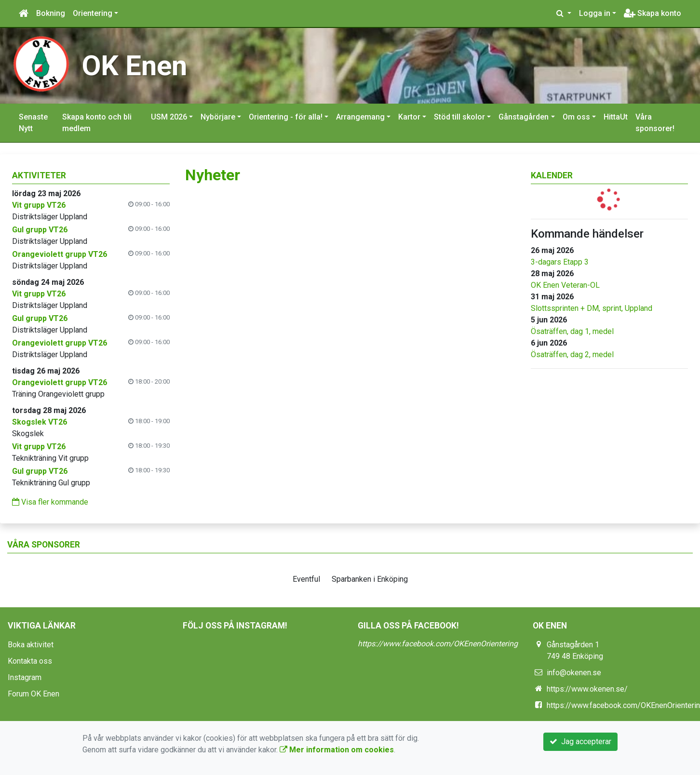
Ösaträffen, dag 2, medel (572, 354)
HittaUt (616, 117)
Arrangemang (360, 117)
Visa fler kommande (50, 502)
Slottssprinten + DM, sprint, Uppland (592, 308)
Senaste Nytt (33, 123)
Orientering (93, 13)
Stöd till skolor (459, 117)
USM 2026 (169, 117)
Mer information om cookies (337, 750)
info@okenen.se (574, 673)
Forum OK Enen (34, 694)
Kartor (409, 117)
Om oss (576, 117)
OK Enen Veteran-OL (565, 285)
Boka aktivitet (31, 645)
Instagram (25, 677)
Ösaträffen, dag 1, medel (572, 331)
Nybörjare (218, 117)
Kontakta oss (30, 661)
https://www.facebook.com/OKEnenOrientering (438, 644)
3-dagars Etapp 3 (560, 262)
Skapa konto (653, 13)
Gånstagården (524, 117)
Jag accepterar (580, 742)
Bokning (51, 13)
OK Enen (135, 66)
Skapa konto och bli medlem (97, 123)
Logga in (595, 13)
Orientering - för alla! (286, 117)
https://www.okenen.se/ (587, 689)
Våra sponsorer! (655, 123)
